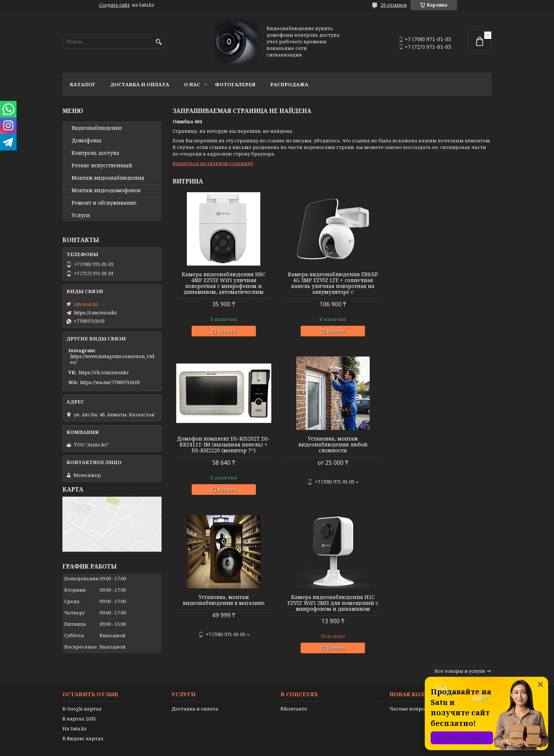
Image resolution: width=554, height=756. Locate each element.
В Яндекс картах (83, 718)
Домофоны (86, 140)
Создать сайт (115, 5)
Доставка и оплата (140, 84)
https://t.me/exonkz (95, 313)
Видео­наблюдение (97, 128)
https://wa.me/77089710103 (110, 382)
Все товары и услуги (460, 512)
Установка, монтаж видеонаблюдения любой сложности (224, 445)
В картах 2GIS (79, 698)
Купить (227, 331)
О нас (192, 84)
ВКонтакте (294, 688)
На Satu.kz (75, 708)
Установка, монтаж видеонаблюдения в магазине (332, 442)
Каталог (83, 84)
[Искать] (159, 42)
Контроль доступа (95, 153)
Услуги (81, 215)
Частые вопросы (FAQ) (417, 688)
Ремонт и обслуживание (104, 203)
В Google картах (82, 688)
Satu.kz (314, 742)
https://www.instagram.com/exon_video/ (112, 359)
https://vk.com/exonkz (104, 372)
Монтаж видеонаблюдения (108, 178)
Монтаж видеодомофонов (106, 190)
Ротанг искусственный (102, 165)
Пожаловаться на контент (296, 749)
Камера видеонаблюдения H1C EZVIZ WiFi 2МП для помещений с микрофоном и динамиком (441, 445)
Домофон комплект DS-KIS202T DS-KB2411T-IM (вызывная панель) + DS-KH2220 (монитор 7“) (441, 280)
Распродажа (289, 84)
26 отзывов (394, 5)
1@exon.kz (86, 304)
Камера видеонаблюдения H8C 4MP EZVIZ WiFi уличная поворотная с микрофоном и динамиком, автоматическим (224, 283)
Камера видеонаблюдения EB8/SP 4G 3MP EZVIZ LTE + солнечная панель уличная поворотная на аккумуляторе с (332, 283)
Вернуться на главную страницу (213, 163)
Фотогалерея (235, 84)
